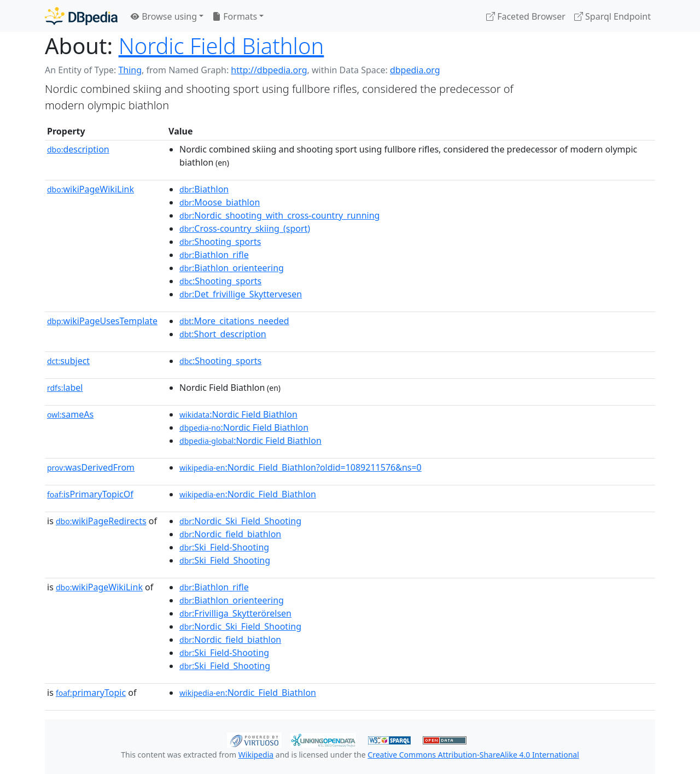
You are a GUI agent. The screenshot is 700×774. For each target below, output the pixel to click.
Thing (130, 70)
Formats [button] (235, 16)
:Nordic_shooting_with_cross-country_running (279, 215)
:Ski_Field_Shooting (225, 560)
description (78, 149)
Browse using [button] (164, 16)
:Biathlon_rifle (214, 255)
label (65, 388)
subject (68, 361)
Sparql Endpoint (612, 16)
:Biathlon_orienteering (232, 268)
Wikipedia (256, 755)
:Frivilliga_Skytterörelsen (235, 613)
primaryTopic (91, 693)
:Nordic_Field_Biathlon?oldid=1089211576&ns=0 (301, 467)
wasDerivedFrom (91, 467)
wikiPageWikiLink (91, 189)
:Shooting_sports (220, 242)
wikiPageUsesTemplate (102, 321)
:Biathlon (204, 189)
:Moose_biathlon (220, 202)
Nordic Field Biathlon (221, 46)
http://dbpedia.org (269, 70)
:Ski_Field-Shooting (224, 547)
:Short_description (223, 334)
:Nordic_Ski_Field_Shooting (240, 521)
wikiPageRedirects (101, 521)
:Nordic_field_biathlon (230, 534)
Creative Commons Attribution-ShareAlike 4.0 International (473, 755)
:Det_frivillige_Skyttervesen (241, 294)
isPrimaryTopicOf (90, 494)
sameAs (70, 414)
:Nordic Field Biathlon (238, 414)
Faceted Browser (526, 16)
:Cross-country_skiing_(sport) (245, 228)
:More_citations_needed (234, 321)
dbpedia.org (415, 70)
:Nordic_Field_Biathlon (248, 494)
